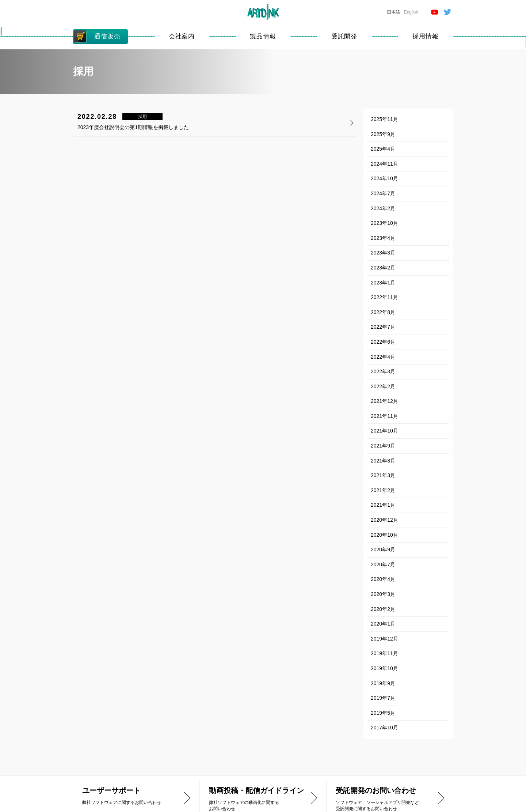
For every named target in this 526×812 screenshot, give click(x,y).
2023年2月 (383, 268)
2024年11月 (384, 164)
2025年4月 (383, 149)
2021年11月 (384, 416)
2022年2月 (383, 386)
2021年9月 (383, 446)
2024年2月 (383, 208)
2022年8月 (383, 312)
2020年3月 (383, 594)
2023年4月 (383, 238)
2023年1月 (383, 283)
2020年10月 (384, 535)
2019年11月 (384, 653)
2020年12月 (384, 520)
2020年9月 (383, 549)
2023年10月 (384, 223)
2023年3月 (383, 253)
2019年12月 (384, 639)
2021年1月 (383, 505)
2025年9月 (383, 134)
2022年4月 (383, 357)
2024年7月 (383, 193)
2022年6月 (383, 342)
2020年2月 (383, 609)
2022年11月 (384, 297)
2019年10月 (384, 668)
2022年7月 (383, 327)
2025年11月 (384, 119)
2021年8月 (383, 461)
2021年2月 (383, 490)
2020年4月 (383, 579)
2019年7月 (383, 698)
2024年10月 (384, 178)
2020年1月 (383, 624)
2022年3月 (383, 371)
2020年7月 (383, 564)
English (411, 12)
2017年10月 (384, 728)
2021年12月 (384, 401)
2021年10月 (384, 431)
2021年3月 (383, 475)
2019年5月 (383, 713)
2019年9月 (383, 683)
